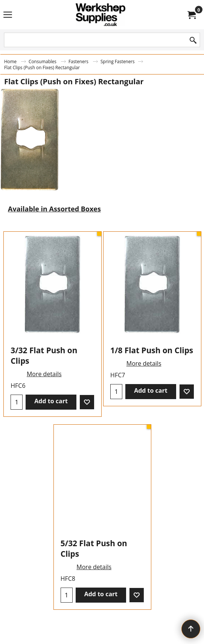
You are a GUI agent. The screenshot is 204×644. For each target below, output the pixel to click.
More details (44, 374)
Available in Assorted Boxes (54, 209)
